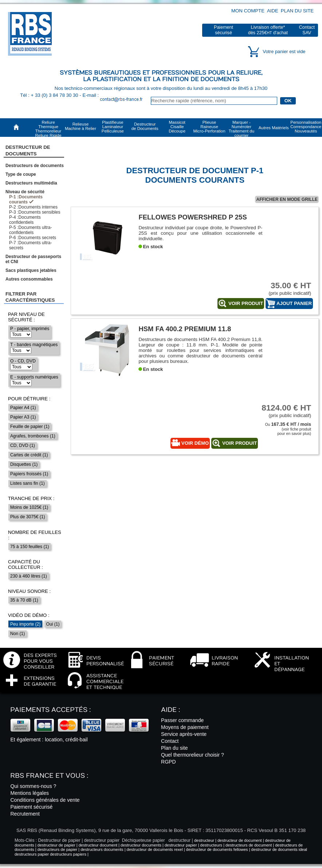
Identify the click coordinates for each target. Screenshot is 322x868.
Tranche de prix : (31, 498)
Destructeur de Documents (28, 150)
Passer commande (182, 720)
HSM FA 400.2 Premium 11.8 (185, 329)
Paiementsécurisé (223, 30)
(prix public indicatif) (284, 288)
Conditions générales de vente (45, 800)
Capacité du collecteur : (25, 564)
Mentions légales (30, 793)
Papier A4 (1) (23, 408)
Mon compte (248, 11)
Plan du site (297, 11)
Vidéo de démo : (29, 615)
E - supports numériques (34, 377)
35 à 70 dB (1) (24, 600)
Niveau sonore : (29, 591)
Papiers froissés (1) (29, 474)
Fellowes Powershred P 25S (193, 217)
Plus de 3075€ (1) (28, 517)
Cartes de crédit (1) (29, 455)
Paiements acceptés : (50, 710)
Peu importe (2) (25, 624)
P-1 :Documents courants (26, 199)
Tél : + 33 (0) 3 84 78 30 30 (50, 95)
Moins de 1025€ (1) (29, 507)
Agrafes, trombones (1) (33, 436)
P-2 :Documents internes (33, 207)
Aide (273, 11)
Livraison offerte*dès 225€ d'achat (268, 30)
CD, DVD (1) (23, 445)
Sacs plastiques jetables (31, 270)
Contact (170, 741)
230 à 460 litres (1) (29, 576)
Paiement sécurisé (31, 807)
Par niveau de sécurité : (26, 317)
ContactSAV (307, 30)
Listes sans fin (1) (28, 483)
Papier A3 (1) (23, 417)
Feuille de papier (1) (30, 427)
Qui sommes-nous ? (33, 786)
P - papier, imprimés (30, 329)
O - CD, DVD (23, 361)
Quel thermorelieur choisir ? (193, 755)
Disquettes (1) (24, 464)
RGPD (168, 762)
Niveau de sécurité (25, 192)
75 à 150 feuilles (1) (30, 547)
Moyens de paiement (185, 727)
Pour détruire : (29, 399)
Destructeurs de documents (35, 166)
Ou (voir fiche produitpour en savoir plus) (288, 429)
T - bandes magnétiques (34, 345)
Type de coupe (21, 174)
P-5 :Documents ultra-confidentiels (31, 230)
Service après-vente (184, 734)
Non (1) (17, 634)
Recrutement (25, 814)
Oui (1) (53, 624)
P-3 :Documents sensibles (35, 212)
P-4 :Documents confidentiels (25, 220)
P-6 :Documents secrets (33, 238)
